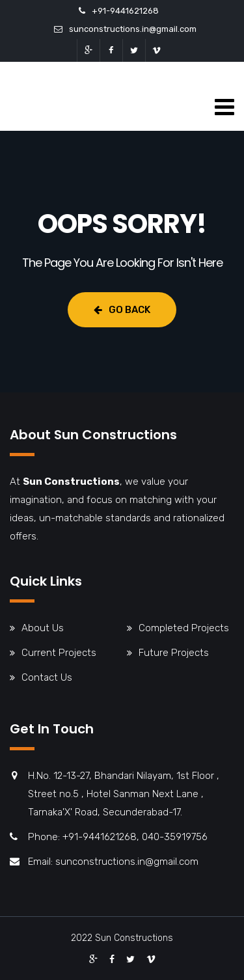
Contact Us (47, 677)
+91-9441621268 (125, 11)
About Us (43, 628)
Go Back (122, 310)
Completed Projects (184, 628)
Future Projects (174, 653)
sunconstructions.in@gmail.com (133, 29)
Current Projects (59, 653)
